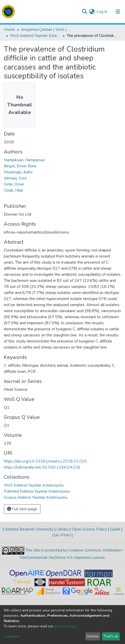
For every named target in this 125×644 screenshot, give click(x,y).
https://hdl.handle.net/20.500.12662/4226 (42, 467)
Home (9, 30)
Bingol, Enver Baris (20, 166)
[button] (92, 12)
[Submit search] (84, 12)
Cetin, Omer (14, 184)
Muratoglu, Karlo (18, 172)
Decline (93, 636)
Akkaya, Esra (15, 178)
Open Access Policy (89, 529)
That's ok (111, 636)
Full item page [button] (22, 509)
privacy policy (65, 626)
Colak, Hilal (13, 190)
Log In (102, 12)
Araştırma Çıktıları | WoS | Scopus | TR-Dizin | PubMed (46, 30)
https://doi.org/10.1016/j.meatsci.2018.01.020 (45, 461)
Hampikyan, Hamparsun (24, 160)
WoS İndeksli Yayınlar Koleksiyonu (35, 36)
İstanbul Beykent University (29, 529)
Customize (12, 636)
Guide (115, 529)
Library (63, 529)
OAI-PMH (62, 535)
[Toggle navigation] (118, 12)
